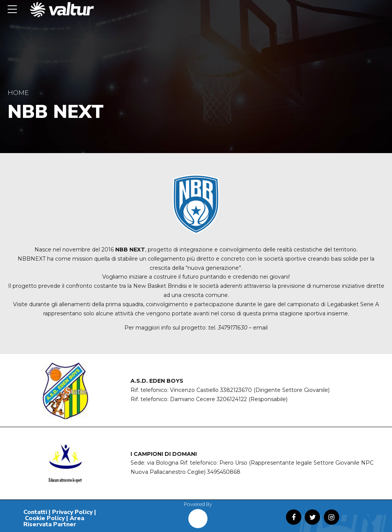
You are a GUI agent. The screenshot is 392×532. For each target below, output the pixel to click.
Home (18, 93)
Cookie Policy (45, 518)
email (260, 328)
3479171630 (233, 328)
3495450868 (224, 472)
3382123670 (236, 390)
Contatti (35, 512)
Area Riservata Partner (54, 521)
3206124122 (232, 399)
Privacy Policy (72, 512)
